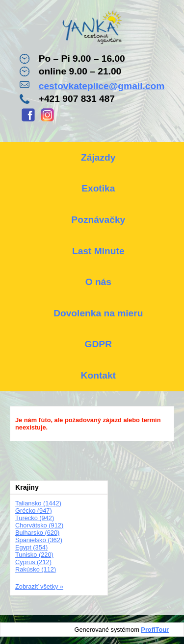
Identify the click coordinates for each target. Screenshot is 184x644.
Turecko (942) (35, 518)
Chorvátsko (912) (39, 525)
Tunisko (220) (34, 555)
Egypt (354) (31, 547)
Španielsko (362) (39, 540)
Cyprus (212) (33, 562)
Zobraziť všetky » (39, 586)
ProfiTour (155, 630)
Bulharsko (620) (37, 533)
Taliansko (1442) (38, 503)
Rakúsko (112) (36, 569)
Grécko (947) (34, 511)
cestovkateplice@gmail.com (102, 86)
